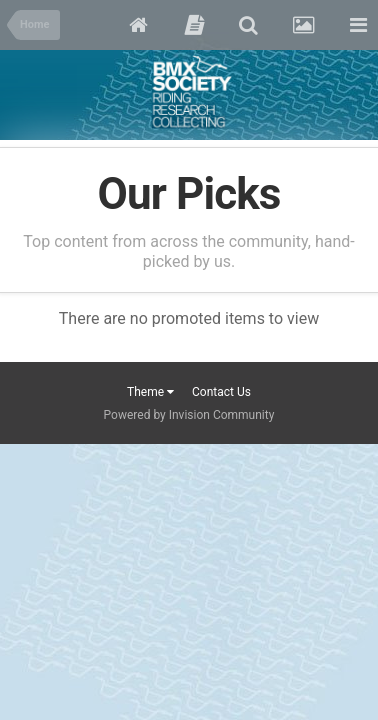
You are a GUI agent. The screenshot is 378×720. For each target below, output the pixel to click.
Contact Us (221, 392)
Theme (150, 392)
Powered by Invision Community (189, 415)
